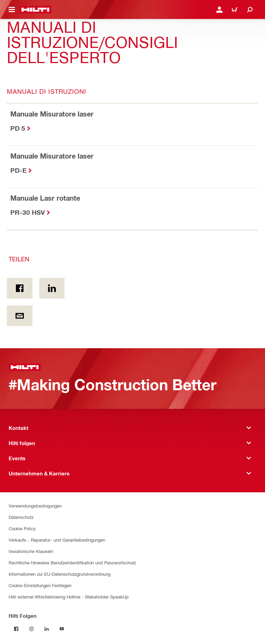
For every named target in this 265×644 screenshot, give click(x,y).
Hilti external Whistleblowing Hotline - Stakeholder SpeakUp (69, 597)
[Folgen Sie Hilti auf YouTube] (62, 629)
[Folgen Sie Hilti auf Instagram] (31, 629)
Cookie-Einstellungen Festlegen (40, 585)
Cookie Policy (22, 528)
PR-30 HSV (28, 212)
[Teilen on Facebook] (20, 288)
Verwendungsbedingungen (35, 506)
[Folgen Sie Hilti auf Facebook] (16, 629)
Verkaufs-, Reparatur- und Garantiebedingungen (57, 540)
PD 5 (18, 128)
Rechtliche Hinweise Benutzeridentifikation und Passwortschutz (72, 562)
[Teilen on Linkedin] (52, 288)
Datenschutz (21, 517)
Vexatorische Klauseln (31, 551)
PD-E (18, 170)
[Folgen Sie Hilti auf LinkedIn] (47, 629)
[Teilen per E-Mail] (20, 316)
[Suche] (250, 10)
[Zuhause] (35, 10)
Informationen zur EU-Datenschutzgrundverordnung (60, 574)
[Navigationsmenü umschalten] (12, 10)
